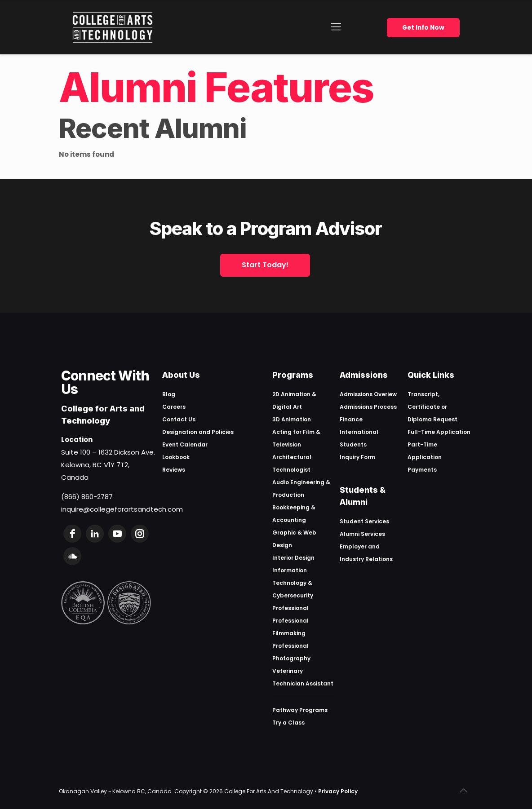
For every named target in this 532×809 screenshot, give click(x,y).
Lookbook (176, 457)
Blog (169, 394)
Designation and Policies (198, 432)
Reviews (174, 470)
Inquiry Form (357, 457)
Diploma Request (432, 419)
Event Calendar (185, 444)
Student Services (364, 521)
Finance (351, 419)
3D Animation (292, 419)
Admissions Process (368, 407)
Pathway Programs (300, 710)
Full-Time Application (439, 432)
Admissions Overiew (368, 394)
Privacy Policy (338, 791)
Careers (174, 407)
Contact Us (179, 419)
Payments (422, 470)
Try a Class (288, 723)
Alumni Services (362, 534)
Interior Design (293, 558)
